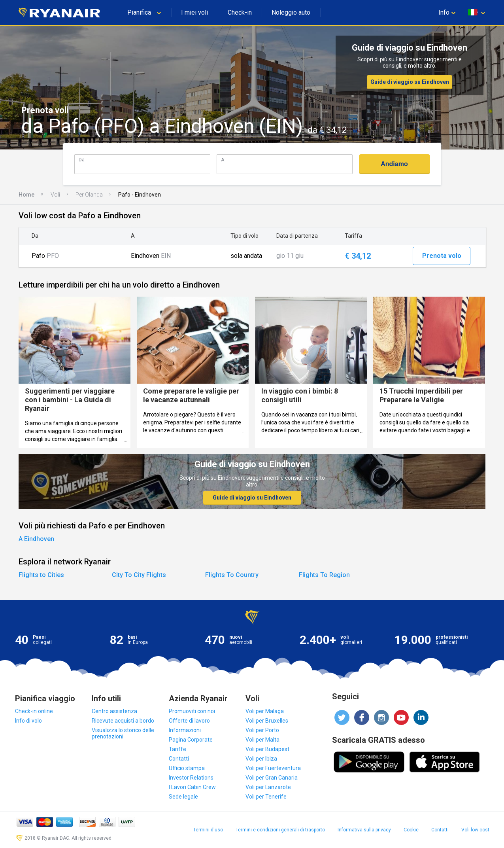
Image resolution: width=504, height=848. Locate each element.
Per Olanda (89, 195)
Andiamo (394, 164)
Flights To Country (232, 575)
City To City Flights (139, 575)
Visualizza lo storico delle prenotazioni (123, 733)
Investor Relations (191, 778)
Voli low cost (475, 830)
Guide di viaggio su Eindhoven (410, 82)
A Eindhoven (36, 539)
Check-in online (34, 711)
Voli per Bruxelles (267, 721)
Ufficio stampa (187, 768)
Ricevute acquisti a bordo (123, 721)
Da (82, 160)
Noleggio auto (291, 12)
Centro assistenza (114, 711)
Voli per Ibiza (261, 759)
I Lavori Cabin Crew (192, 787)
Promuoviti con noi (192, 711)
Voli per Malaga (265, 711)
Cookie (411, 830)
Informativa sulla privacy (364, 830)
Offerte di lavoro (189, 721)
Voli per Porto (262, 730)
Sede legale (183, 797)
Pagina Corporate (191, 740)
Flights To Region (324, 575)
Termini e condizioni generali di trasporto (280, 830)
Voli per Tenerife (266, 797)
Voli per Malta (262, 740)
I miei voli (194, 12)
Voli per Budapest (267, 749)
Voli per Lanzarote (268, 787)
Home (26, 195)
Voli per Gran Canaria (272, 778)
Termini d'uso (208, 830)
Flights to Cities (41, 575)
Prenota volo (442, 256)
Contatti (179, 759)
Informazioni (185, 730)
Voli (55, 195)
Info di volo (28, 721)
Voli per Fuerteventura (273, 768)
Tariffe (177, 749)
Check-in (240, 12)
